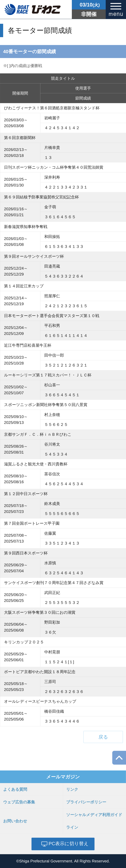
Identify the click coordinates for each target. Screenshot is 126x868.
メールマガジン (63, 777)
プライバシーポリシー (86, 802)
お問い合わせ (15, 821)
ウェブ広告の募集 (19, 802)
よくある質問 (15, 789)
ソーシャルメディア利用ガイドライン (94, 821)
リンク (72, 789)
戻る (103, 737)
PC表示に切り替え (69, 844)
